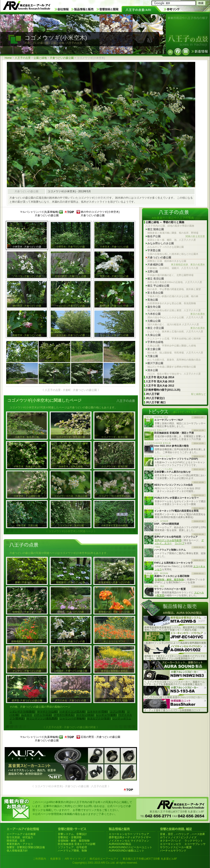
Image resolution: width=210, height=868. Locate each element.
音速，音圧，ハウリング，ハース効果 (182, 834)
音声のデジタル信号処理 (168, 540)
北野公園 (153, 272)
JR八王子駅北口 (155, 398)
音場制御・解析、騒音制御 (169, 579)
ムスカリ (27, 715)
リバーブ (180, 543)
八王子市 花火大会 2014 (160, 377)
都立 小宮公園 (176, 328)
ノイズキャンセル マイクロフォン (129, 841)
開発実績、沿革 (16, 841)
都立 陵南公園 (156, 229)
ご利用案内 (39, 859)
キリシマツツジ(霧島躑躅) (42, 718)
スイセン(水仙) (85, 715)
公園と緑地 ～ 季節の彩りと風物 (165, 222)
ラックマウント (194, 841)
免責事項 (55, 859)
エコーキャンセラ (171, 844)
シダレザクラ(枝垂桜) (22, 712)
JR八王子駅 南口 (156, 402)
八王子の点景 (23, 58)
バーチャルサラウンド (173, 851)
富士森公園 (154, 349)
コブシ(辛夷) (117, 712)
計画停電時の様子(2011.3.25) (163, 390)
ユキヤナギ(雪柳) (97, 712)
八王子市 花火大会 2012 (160, 386)
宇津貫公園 (154, 250)
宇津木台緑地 (155, 342)
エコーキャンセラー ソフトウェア (129, 834)
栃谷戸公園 (176, 236)
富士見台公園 (155, 293)
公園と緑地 (40, 58)
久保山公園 (154, 335)
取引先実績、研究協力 (20, 837)
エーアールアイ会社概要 (21, 834)
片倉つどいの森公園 (62, 58)
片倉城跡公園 (176, 265)
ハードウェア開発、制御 (72, 851)
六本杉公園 (176, 314)
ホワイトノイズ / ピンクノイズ (178, 837)
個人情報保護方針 (17, 851)
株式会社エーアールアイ (104, 859)
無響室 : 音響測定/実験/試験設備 (26, 847)
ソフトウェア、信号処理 (72, 847)
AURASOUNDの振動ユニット (127, 851)
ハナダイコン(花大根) (73, 712)
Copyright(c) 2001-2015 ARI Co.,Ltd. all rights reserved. (105, 863)
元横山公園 (154, 321)
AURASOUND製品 (120, 844)
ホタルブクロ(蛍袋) (99, 718)
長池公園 (153, 300)
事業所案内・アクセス (20, 844)
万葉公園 (153, 356)
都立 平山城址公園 (158, 286)
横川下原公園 (155, 363)
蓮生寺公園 (154, 307)
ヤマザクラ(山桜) (47, 712)
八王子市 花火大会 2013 (160, 381)
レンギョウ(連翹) (106, 715)
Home (8, 58)
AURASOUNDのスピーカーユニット (130, 847)
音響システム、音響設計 (72, 834)
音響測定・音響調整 (70, 837)
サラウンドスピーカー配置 (176, 847)
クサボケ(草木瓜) (64, 715)
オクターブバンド (171, 841)
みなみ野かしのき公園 (161, 243)
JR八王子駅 (176, 394)
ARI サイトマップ (75, 859)
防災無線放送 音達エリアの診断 (77, 844)
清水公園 (153, 370)
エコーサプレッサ (195, 844)
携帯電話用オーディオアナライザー (130, 837)
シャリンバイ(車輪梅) (73, 718)
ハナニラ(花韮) (43, 715)
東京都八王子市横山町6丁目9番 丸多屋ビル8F (150, 859)
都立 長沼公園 (156, 279)
